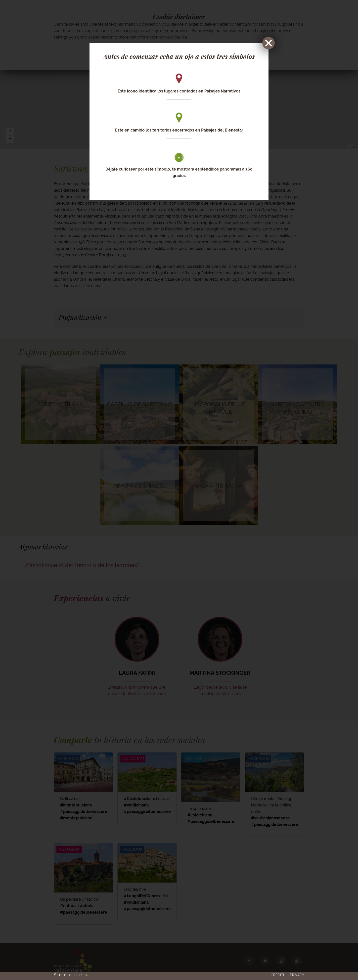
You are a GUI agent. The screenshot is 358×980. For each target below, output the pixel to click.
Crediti (277, 964)
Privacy (297, 964)
